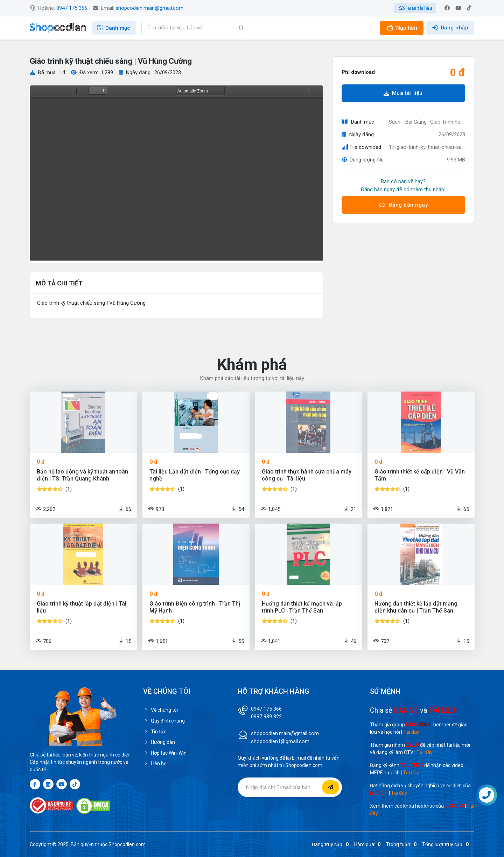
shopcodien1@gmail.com (280, 741)
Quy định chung (164, 721)
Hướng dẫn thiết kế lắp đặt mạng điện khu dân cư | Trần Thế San (416, 607)
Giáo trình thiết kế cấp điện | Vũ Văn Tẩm (420, 475)
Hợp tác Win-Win (165, 753)
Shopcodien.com (127, 844)
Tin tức (155, 732)
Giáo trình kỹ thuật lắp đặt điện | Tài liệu (82, 607)
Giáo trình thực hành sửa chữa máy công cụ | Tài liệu (307, 475)
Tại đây (411, 732)
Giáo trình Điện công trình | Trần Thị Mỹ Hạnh (195, 607)
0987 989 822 (266, 717)
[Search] (194, 28)
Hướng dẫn (159, 742)
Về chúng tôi (160, 710)
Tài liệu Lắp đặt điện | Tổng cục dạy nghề (195, 475)
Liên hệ (155, 763)
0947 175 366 (72, 8)
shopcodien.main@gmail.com (149, 8)
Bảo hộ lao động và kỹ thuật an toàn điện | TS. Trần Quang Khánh (82, 475)
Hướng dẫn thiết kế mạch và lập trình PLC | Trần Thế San (302, 607)
